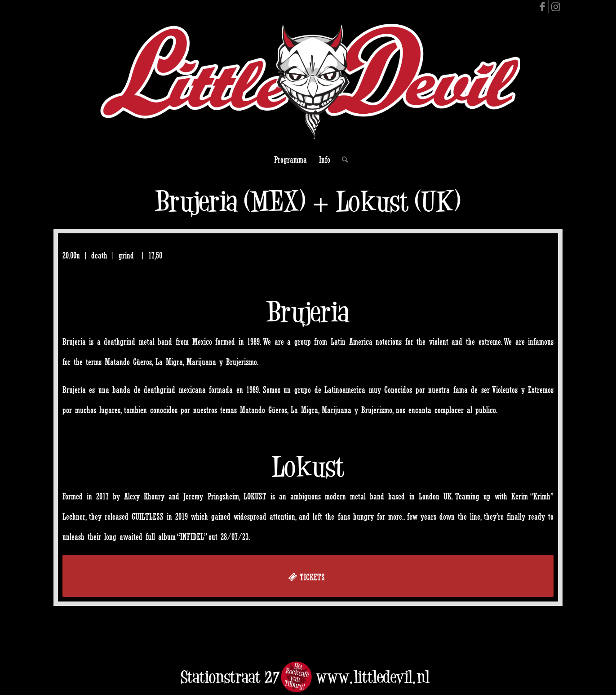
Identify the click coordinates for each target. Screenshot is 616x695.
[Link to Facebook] (542, 7)
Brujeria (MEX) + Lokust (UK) (308, 201)
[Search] (342, 160)
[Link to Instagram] (556, 7)
